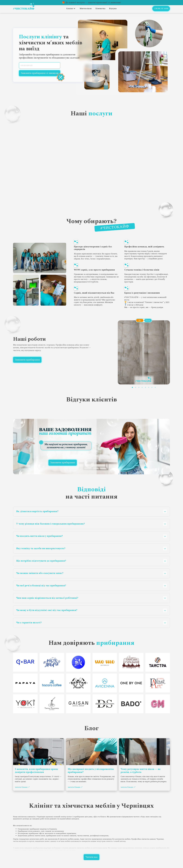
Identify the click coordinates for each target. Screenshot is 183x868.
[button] (71, 9)
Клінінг (70, 9)
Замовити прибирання (27, 360)
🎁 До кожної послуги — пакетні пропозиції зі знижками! (91, 3)
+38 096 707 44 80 (161, 9)
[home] (24, 6)
